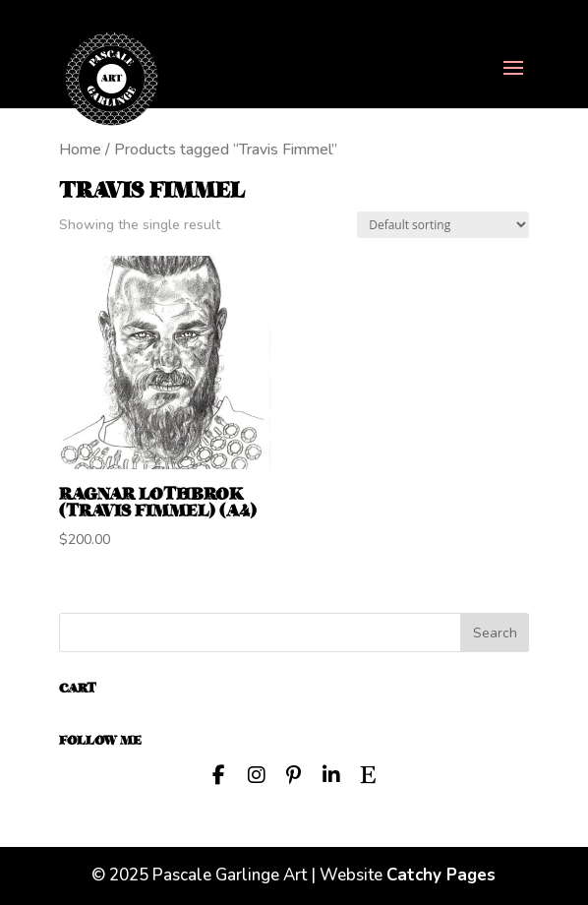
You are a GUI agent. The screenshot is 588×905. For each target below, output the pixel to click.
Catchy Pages (441, 875)
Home (80, 150)
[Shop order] (443, 225)
